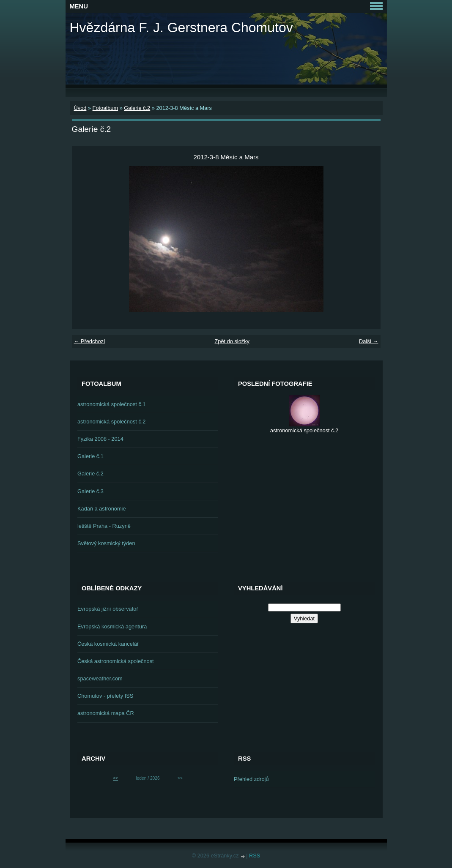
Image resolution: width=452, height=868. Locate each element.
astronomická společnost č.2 (111, 422)
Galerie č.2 (137, 108)
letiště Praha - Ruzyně (104, 526)
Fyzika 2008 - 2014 (100, 439)
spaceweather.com (100, 678)
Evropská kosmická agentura (112, 626)
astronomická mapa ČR (106, 713)
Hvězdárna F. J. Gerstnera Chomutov (181, 27)
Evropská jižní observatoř (108, 609)
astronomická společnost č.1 (111, 404)
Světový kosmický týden (106, 543)
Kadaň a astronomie (102, 509)
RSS (255, 856)
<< (115, 778)
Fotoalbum (105, 108)
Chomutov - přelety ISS (105, 696)
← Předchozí (90, 341)
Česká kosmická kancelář (108, 644)
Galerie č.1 (90, 456)
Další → (369, 341)
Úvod (80, 108)
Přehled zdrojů (251, 779)
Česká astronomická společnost (116, 661)
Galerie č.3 (90, 491)
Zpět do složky (232, 341)
